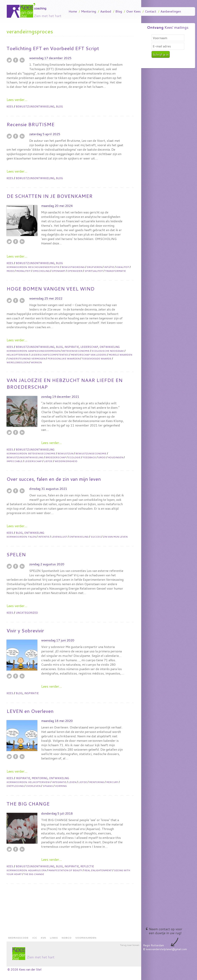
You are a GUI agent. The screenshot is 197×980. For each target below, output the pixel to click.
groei (102, 457)
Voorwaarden (86, 938)
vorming (61, 786)
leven (72, 782)
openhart (58, 271)
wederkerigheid (66, 461)
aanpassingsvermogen (44, 351)
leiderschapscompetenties (50, 355)
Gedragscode (18, 938)
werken (36, 362)
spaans (48, 786)
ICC (35, 938)
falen (32, 537)
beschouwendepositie (44, 267)
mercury (112, 782)
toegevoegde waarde (97, 359)
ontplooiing (15, 786)
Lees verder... (17, 100)
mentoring (97, 782)
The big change (34, 874)
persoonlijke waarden (64, 359)
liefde (48, 461)
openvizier (75, 271)
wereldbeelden (18, 362)
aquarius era (37, 870)
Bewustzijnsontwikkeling (35, 107)
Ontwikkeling (110, 347)
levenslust (59, 537)
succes (96, 537)
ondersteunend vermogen (27, 359)
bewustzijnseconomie (91, 454)
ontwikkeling (79, 537)
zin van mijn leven (115, 537)
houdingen (116, 457)
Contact (151, 11)
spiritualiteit (94, 271)
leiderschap (33, 461)
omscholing (41, 271)
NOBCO (66, 938)
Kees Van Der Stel (35, 10)
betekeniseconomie (76, 351)
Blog (119, 11)
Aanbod (106, 11)
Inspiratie (72, 347)
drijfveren (94, 267)
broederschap (56, 457)
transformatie (115, 271)
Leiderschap (89, 347)
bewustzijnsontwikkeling (25, 457)
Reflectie (87, 866)
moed (10, 271)
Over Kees (133, 11)
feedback (89, 457)
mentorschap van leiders (89, 355)
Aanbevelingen (171, 11)
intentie (44, 537)
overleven (33, 786)
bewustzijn (65, 454)
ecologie (74, 457)
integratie (59, 782)
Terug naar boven (130, 945)
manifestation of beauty (65, 870)
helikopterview (17, 355)
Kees (10, 107)
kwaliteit (123, 267)
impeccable (14, 461)
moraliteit (23, 271)
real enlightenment (98, 870)
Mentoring (89, 11)
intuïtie (109, 267)
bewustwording (73, 267)
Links (54, 938)
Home (73, 11)
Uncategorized (27, 613)
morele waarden (120, 355)
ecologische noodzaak (108, 351)
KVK (43, 938)
